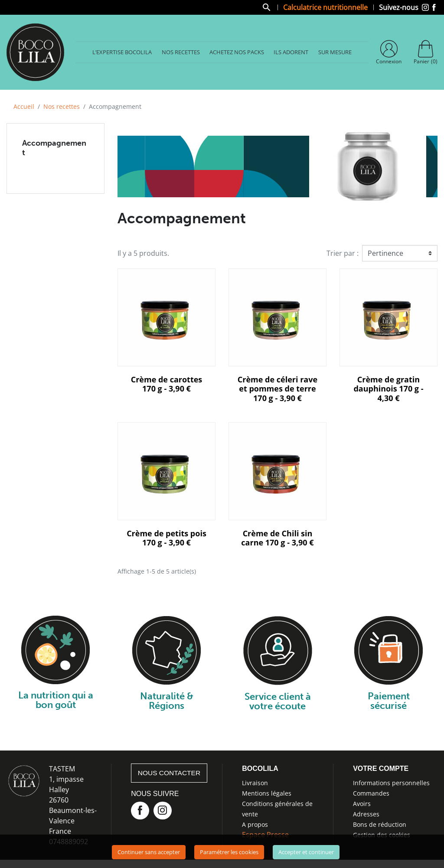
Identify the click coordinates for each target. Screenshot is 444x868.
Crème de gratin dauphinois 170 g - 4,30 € (388, 390)
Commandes (371, 795)
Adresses (366, 816)
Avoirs (362, 805)
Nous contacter (170, 775)
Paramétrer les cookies (229, 852)
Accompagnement (54, 150)
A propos (255, 826)
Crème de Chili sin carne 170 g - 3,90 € (277, 540)
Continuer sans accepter (149, 852)
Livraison (255, 785)
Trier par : (343, 255)
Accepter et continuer (306, 852)
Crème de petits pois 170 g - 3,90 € (166, 540)
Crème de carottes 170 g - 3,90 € (167, 386)
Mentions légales (267, 795)
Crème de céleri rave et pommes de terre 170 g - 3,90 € (277, 390)
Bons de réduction (380, 826)
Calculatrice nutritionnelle (325, 8)
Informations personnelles (391, 785)
